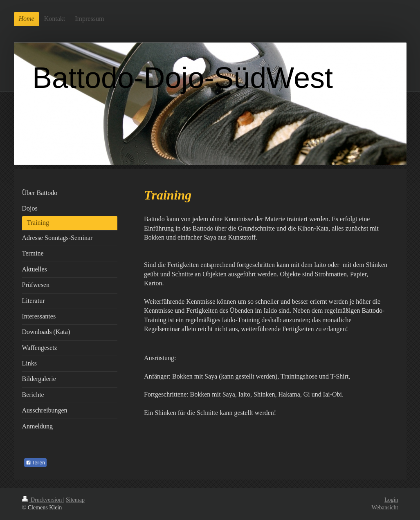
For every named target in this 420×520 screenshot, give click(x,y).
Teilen (35, 463)
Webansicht (385, 508)
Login (391, 500)
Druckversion (43, 500)
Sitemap (75, 500)
